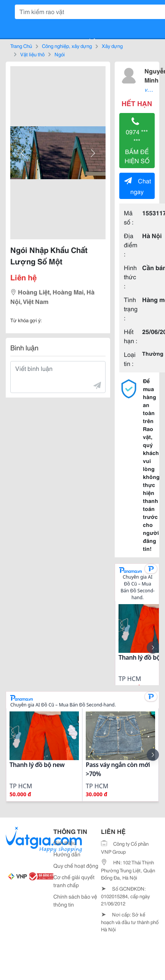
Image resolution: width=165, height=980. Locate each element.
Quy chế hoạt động (76, 865)
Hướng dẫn (67, 854)
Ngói (60, 54)
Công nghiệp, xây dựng (67, 46)
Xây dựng (112, 46)
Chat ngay (138, 186)
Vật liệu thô (32, 54)
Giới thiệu (65, 843)
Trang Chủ (21, 46)
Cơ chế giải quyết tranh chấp (74, 881)
